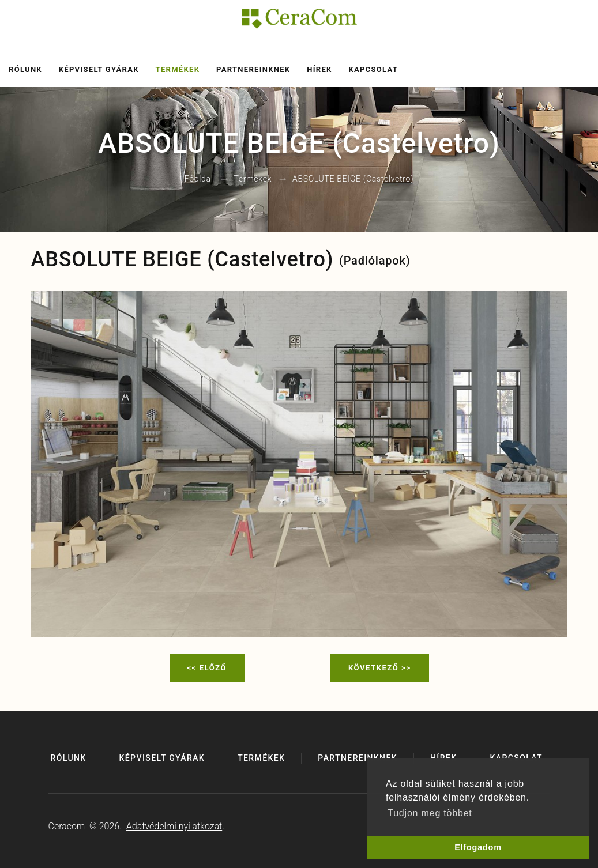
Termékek (178, 69)
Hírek (319, 69)
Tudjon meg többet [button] (430, 813)
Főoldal (199, 179)
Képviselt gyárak (99, 69)
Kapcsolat (373, 69)
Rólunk (25, 69)
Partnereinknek (253, 69)
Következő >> (380, 668)
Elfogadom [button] (478, 847)
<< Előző (207, 668)
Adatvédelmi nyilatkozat (174, 826)
